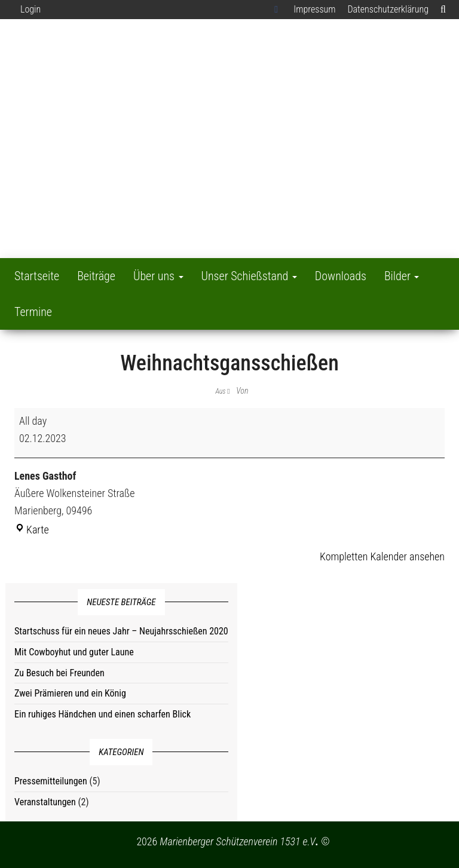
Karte (32, 530)
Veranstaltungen (45, 802)
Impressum (314, 9)
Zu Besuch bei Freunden (59, 673)
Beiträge (96, 276)
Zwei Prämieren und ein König (70, 693)
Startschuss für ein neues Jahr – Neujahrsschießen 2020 (121, 631)
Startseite (37, 276)
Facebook (278, 10)
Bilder (402, 276)
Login (30, 9)
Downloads (341, 276)
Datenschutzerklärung (388, 9)
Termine (33, 312)
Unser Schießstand (249, 276)
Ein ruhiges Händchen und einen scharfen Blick (102, 714)
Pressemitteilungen (51, 781)
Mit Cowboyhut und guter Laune (74, 652)
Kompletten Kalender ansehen (382, 556)
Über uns (158, 276)
